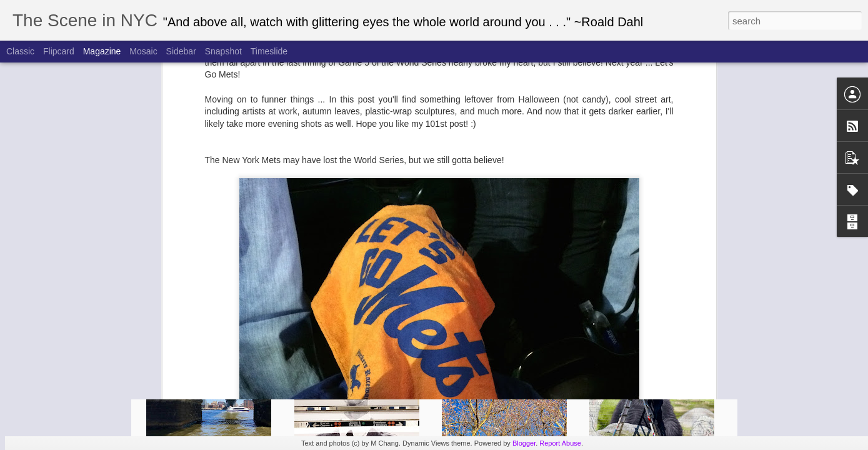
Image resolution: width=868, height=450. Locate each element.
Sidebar (181, 51)
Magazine (102, 51)
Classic (20, 51)
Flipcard (59, 51)
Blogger (524, 443)
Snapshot (223, 51)
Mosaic (143, 51)
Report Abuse (560, 443)
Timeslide (269, 51)
